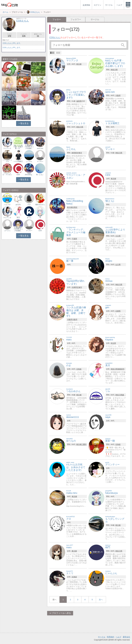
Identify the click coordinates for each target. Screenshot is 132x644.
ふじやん (29, 161)
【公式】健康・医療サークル (38, 103)
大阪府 (118, 95)
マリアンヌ (7, 148)
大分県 (118, 236)
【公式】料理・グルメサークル (24, 89)
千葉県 (74, 239)
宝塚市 (79, 287)
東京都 (79, 64)
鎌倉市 (125, 395)
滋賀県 (79, 101)
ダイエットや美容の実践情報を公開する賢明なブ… (38, 88)
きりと (29, 218)
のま (29, 205)
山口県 (118, 265)
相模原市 (121, 369)
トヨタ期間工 (18, 161)
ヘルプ (118, 637)
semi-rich (40, 148)
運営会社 (126, 637)
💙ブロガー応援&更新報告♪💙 (24, 74)
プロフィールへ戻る (61, 613)
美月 (18, 218)
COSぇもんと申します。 (12, 43)
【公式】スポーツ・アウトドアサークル (9, 103)
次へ (101, 600)
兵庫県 (74, 287)
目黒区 (75, 207)
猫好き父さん (40, 205)
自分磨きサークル (9, 90)
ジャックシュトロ (7, 161)
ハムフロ (7, 205)
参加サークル (38, 35)
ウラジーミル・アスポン (7, 174)
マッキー (40, 161)
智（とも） (40, 175)
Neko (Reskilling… (29, 174)
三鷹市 (84, 444)
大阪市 (75, 319)
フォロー (9, 35)
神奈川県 (114, 70)
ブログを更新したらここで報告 (9, 74)
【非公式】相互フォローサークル (24, 118)
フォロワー (76, 19)
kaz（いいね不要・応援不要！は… (18, 147)
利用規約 (110, 637)
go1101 (18, 205)
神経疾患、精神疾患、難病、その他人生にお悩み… (9, 117)
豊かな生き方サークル (38, 74)
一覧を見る (23, 123)
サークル (95, 19)
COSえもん (55, 37)
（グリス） (7, 231)
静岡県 (74, 153)
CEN (18, 175)
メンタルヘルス (24, 104)
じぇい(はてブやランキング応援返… (29, 147)
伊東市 (79, 153)
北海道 (79, 369)
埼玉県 (113, 343)
